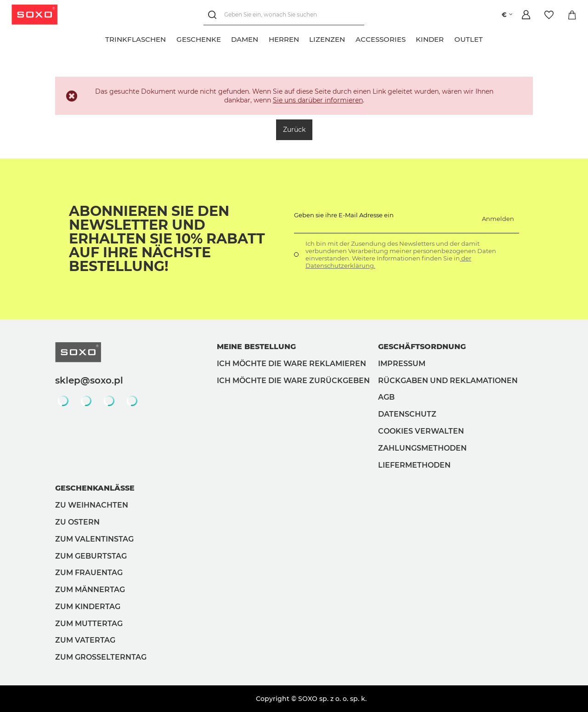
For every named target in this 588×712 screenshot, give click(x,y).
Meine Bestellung (256, 347)
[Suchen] (214, 15)
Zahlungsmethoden (422, 448)
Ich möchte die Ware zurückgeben (293, 381)
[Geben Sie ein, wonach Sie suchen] (284, 15)
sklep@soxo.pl (89, 380)
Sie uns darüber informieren (318, 100)
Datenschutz (407, 414)
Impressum (402, 364)
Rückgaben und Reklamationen (448, 381)
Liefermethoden (414, 465)
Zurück (294, 130)
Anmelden (498, 219)
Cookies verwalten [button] (421, 431)
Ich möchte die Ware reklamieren (291, 364)
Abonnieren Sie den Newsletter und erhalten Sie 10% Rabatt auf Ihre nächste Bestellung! (167, 239)
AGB (386, 397)
